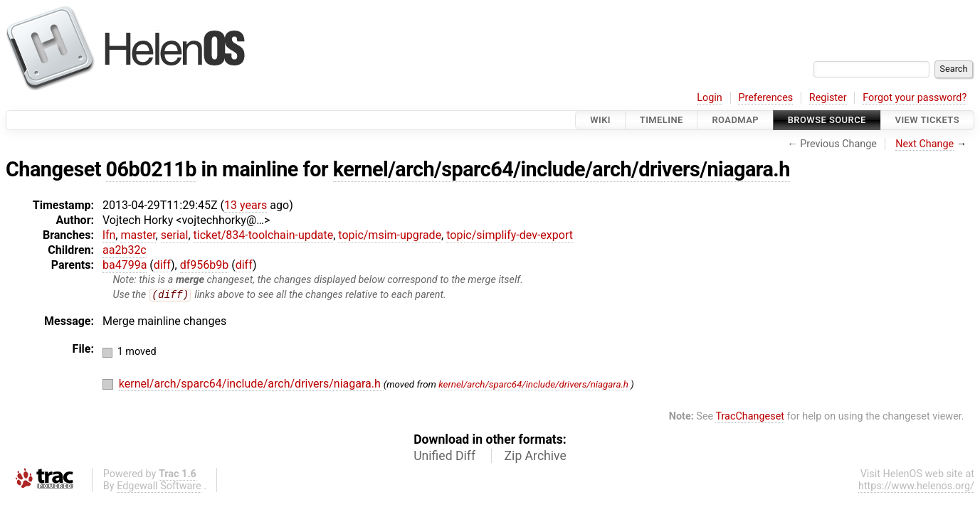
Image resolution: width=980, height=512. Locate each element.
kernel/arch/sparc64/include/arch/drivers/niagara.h (562, 169)
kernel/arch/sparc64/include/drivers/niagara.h (533, 385)
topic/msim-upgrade (390, 235)
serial (175, 235)
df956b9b (205, 265)
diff (162, 265)
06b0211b (151, 169)
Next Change (924, 144)
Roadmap (735, 120)
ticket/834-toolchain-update (264, 235)
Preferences (765, 98)
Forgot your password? (915, 98)
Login (710, 98)
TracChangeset (750, 417)
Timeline (662, 120)
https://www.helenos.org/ (916, 487)
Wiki (600, 120)
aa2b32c (125, 250)
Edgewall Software (159, 487)
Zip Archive (536, 457)
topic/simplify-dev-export (510, 235)
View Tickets (927, 120)
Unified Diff (444, 457)
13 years (246, 205)
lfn (109, 235)
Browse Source (827, 120)
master (138, 235)
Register (828, 98)
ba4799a (125, 265)
